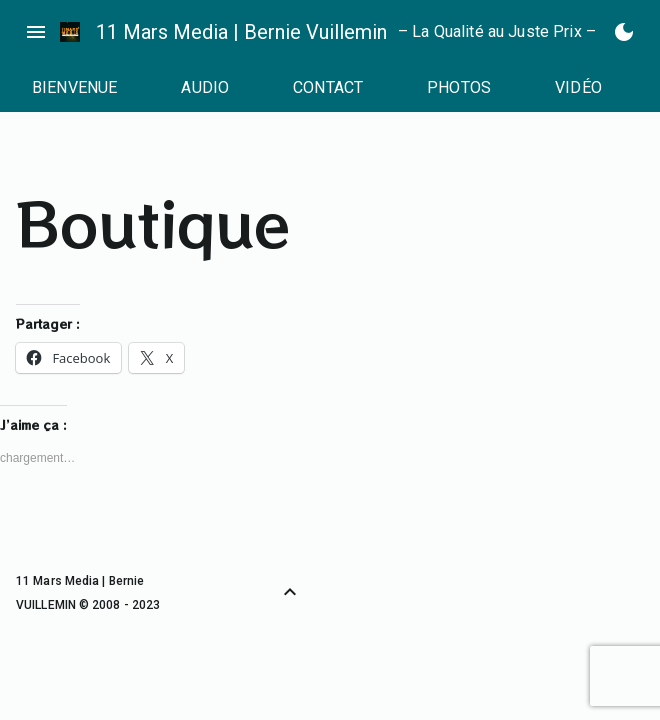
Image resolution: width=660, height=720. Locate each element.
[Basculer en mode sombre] (624, 32)
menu (36, 32)
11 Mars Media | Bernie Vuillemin (241, 32)
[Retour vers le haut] (290, 592)
